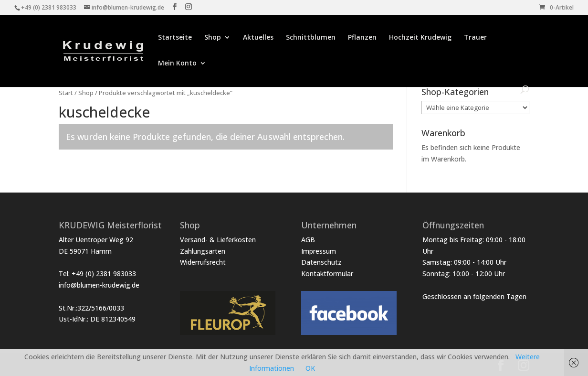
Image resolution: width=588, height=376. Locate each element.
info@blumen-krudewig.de (99, 285)
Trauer (475, 38)
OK (310, 368)
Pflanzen (362, 38)
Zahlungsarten (203, 251)
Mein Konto (177, 64)
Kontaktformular (327, 274)
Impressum (319, 251)
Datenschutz (321, 262)
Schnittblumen (311, 38)
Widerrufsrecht (203, 262)
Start (66, 93)
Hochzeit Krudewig (420, 38)
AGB (308, 240)
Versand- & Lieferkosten (218, 240)
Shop (213, 38)
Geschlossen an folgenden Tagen (474, 296)
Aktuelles (258, 38)
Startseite (175, 38)
